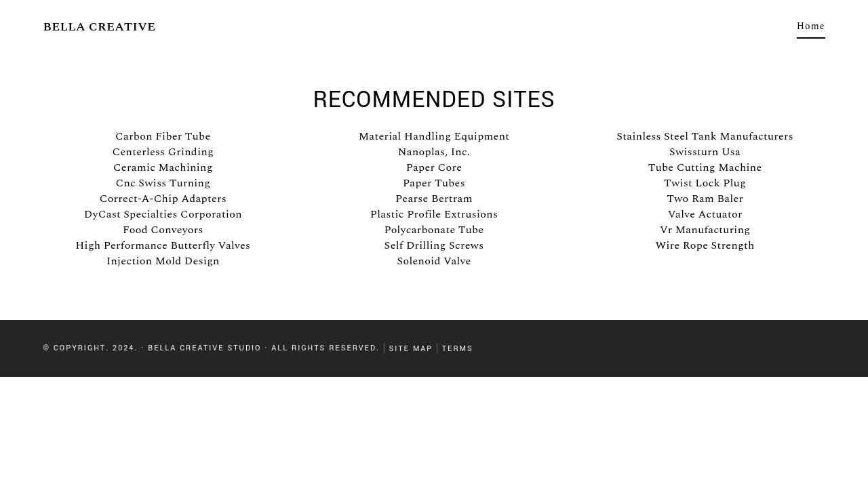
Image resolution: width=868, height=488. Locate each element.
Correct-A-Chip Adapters (163, 199)
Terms (458, 348)
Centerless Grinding (163, 152)
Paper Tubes (434, 183)
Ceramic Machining (163, 167)
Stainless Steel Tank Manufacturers (705, 136)
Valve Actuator (705, 214)
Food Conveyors (163, 230)
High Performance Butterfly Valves (163, 245)
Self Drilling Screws (434, 245)
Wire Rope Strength (705, 245)
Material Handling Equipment (434, 136)
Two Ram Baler (705, 199)
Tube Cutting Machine (705, 167)
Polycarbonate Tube (434, 230)
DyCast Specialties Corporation (163, 214)
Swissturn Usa (705, 152)
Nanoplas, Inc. (434, 152)
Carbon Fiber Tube (163, 136)
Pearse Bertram (434, 199)
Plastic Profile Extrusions (434, 214)
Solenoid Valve (434, 261)
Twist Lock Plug (705, 183)
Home (811, 26)
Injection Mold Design (163, 261)
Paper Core (434, 167)
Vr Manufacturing (705, 230)
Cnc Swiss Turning (163, 183)
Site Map (411, 348)
